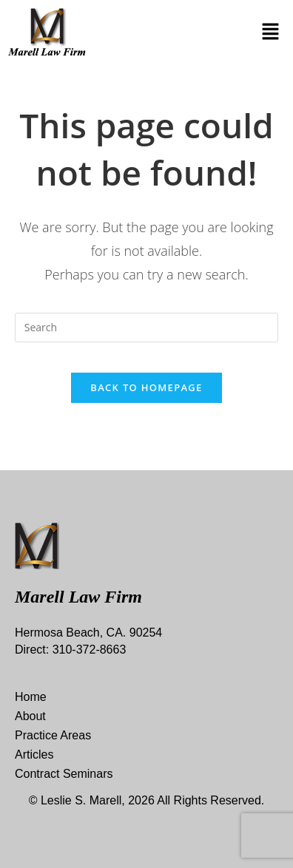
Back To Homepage (146, 387)
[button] (271, 32)
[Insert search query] (146, 328)
